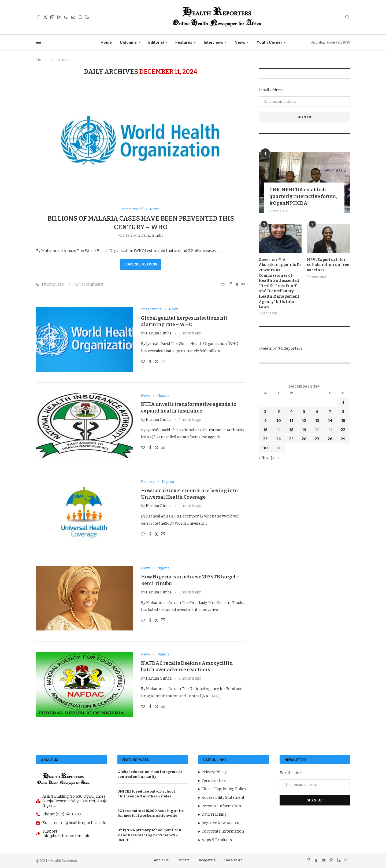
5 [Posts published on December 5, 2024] (304, 412)
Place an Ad (233, 860)
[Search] (347, 17)
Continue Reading (141, 264)
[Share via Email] (243, 285)
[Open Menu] (39, 42)
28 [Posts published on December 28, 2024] (330, 439)
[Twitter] (45, 17)
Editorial (156, 42)
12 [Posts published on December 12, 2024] (304, 421)
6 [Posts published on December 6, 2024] (317, 412)
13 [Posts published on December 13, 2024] (317, 421)
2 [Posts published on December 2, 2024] (265, 412)
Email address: (272, 90)
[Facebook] (38, 17)
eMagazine (207, 860)
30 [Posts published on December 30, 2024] (265, 448)
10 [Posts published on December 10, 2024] (279, 421)
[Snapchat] (80, 17)
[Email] (73, 17)
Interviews (213, 42)
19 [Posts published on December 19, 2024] (304, 430)
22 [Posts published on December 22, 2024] (343, 430)
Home (106, 42)
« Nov (264, 458)
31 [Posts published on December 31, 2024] (279, 448)
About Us (161, 860)
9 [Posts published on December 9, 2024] (266, 421)
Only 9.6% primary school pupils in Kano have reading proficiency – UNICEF (149, 835)
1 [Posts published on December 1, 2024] (343, 402)
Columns (128, 42)
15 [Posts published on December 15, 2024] (343, 421)
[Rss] (87, 17)
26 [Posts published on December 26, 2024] (304, 439)
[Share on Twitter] (237, 285)
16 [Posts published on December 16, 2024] (265, 430)
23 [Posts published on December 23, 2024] (265, 439)
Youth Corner (269, 42)
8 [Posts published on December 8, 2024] (343, 412)
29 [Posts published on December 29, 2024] (343, 439)
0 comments (90, 284)
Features (184, 42)
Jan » (275, 458)
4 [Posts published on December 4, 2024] (292, 412)
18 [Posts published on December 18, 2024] (291, 430)
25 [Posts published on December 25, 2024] (291, 439)
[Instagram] (52, 17)
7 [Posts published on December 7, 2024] (330, 412)
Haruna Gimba (150, 236)
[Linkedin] (59, 17)
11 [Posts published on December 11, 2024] (291, 421)
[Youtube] (66, 17)
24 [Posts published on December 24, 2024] (279, 439)
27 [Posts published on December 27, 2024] (317, 439)
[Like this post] (223, 285)
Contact (183, 860)
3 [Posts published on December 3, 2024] (279, 412)
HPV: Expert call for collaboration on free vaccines (328, 265)
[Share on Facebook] (231, 285)
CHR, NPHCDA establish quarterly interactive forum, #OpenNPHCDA (303, 196)
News (240, 42)
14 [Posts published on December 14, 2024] (330, 421)
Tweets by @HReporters (281, 349)
